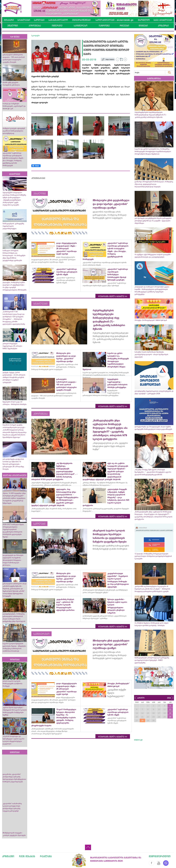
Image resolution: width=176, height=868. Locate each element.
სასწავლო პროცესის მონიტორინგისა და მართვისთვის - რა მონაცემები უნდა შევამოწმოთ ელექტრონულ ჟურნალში (14, 255)
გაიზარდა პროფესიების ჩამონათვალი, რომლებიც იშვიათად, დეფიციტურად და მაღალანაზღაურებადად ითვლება (154, 184)
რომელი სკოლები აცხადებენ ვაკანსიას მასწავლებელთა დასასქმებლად (14, 131)
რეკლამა (46, 856)
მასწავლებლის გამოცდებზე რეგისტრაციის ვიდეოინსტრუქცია (13, 226)
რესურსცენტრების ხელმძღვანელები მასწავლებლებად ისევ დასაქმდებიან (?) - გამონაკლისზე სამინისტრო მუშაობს (151, 115)
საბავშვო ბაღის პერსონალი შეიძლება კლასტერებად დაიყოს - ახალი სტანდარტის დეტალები (151, 354)
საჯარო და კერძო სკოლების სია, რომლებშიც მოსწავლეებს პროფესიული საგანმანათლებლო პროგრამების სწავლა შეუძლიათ (153, 151)
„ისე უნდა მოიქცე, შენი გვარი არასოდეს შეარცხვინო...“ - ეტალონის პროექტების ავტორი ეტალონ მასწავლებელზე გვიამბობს (153, 472)
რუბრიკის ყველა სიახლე (113, 296)
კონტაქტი (8, 856)
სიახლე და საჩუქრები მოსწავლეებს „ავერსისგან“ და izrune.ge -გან (14, 106)
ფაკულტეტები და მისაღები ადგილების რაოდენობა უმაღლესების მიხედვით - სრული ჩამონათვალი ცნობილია (13, 560)
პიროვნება (35, 26)
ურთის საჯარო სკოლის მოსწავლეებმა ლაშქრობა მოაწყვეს (13, 684)
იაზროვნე (104, 26)
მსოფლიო (144, 20)
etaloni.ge (138, 740)
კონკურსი (163, 26)
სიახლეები (24, 20)
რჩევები (124, 26)
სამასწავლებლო (58, 20)
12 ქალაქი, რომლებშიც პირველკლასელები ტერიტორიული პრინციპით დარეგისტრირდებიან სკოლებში (153, 556)
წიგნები (143, 26)
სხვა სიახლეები (163, 20)
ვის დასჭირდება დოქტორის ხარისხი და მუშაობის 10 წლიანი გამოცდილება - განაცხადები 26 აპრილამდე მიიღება (13, 464)
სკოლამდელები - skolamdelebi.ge (114, 20)
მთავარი (9, 20)
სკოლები (39, 20)
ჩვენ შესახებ (27, 856)
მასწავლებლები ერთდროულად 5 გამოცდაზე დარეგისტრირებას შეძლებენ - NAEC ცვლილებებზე (152, 660)
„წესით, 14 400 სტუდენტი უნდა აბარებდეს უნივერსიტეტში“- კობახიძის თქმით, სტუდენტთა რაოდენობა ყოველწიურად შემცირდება (14, 498)
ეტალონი (13, 26)
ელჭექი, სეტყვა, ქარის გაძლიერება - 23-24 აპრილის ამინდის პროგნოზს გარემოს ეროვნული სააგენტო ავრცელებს (14, 377)
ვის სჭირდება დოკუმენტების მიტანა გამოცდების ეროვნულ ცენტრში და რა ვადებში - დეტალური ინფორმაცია (153, 221)
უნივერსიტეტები (81, 20)
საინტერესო (81, 26)
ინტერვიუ (57, 26)
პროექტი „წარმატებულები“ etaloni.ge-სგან (151, 320)
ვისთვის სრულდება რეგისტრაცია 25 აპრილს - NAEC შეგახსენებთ (13, 346)
